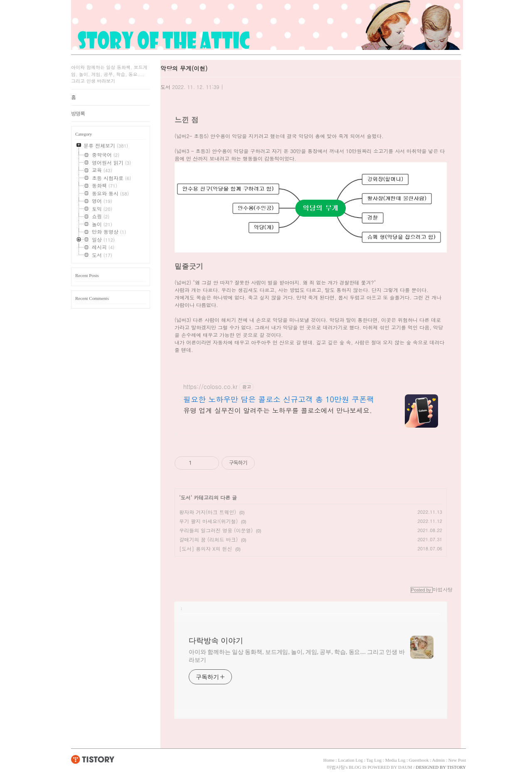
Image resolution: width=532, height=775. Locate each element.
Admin (438, 760)
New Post (457, 760)
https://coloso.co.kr (210, 387)
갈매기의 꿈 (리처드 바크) (208, 539)
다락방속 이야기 (216, 641)
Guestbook (419, 760)
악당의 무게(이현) (184, 68)
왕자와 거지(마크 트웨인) (208, 512)
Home (329, 760)
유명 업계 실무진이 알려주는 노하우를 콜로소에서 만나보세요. (278, 410)
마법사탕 (336, 767)
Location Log (350, 760)
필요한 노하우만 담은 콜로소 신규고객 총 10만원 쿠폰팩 (279, 399)
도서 (165, 87)
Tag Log (374, 760)
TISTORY (93, 759)
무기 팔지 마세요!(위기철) (208, 521)
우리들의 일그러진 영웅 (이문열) (216, 530)
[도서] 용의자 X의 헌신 (206, 548)
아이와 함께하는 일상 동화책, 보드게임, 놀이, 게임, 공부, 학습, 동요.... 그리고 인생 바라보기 (297, 656)
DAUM (405, 767)
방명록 (78, 114)
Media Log (395, 760)
